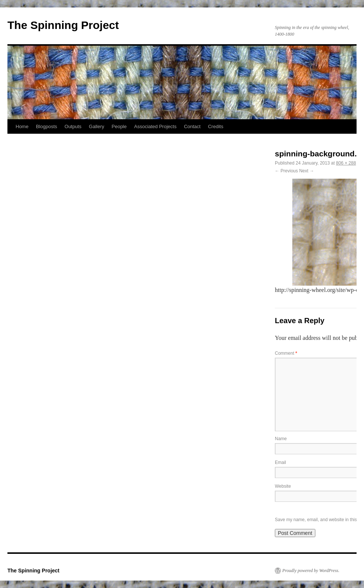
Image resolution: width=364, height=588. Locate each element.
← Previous (286, 171)
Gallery (96, 126)
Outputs (73, 126)
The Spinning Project (63, 25)
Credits (216, 126)
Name (281, 439)
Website (283, 486)
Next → (306, 171)
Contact (192, 126)
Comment (286, 353)
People (119, 126)
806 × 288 (346, 163)
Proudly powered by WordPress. (311, 571)
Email (280, 462)
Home (22, 126)
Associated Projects (155, 126)
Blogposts (47, 126)
